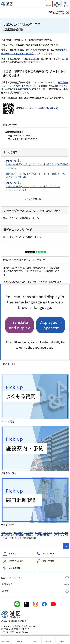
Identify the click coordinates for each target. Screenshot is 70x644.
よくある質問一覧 (33, 199)
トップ (6, 642)
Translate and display (19, 325)
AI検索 (62, 642)
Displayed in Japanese (51, 325)
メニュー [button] (48, 642)
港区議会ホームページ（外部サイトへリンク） (38, 108)
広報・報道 (28, 533)
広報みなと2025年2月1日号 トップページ (44, 535)
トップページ (7, 533)
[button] (49, 4)
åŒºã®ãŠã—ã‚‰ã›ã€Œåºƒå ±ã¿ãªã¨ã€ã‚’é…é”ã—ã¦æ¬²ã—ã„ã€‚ (33, 186)
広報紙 (38, 533)
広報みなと (47, 533)
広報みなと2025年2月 (15, 535)
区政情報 (18, 533)
